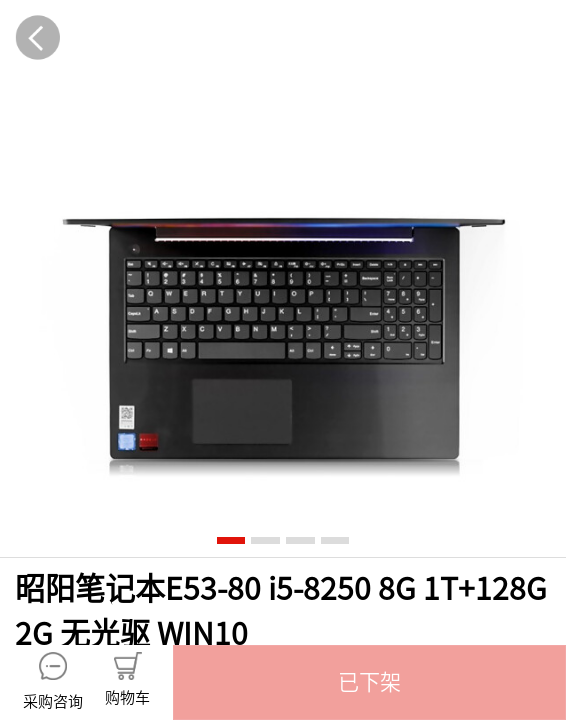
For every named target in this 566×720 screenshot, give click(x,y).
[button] (369, 682)
